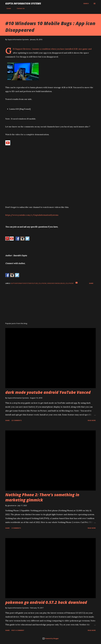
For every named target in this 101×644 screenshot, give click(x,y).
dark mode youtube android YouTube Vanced (48, 392)
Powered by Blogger (50, 638)
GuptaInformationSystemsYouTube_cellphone (29, 283)
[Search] (86, 4)
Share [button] (91, 283)
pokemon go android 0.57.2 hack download (46, 602)
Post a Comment (18, 630)
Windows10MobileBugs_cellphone (60, 283)
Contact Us (19, 8)
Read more (92, 420)
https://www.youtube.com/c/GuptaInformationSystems (32, 215)
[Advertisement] (50, 305)
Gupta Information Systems (23, 3)
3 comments (16, 528)
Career (8, 8)
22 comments (17, 420)
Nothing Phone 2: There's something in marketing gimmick (42, 497)
